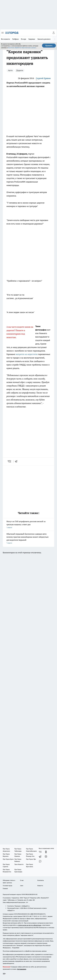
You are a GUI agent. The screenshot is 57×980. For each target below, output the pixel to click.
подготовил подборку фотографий (33, 157)
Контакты (41, 880)
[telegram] (17, 461)
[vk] (10, 461)
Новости (40, 886)
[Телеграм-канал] (40, 857)
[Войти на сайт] (54, 33)
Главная (5, 888)
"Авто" (36, 136)
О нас (22, 880)
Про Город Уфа (31, 859)
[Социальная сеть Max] (40, 861)
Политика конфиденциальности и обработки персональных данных (25, 951)
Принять (49, 46)
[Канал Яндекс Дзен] (46, 857)
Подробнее (16, 948)
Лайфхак (15, 39)
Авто (10, 70)
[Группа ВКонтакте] (40, 852)
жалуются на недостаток (27, 354)
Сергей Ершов (43, 78)
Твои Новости (19, 864)
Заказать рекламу (44, 39)
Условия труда (7, 886)
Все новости (6, 39)
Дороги (20, 70)
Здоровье (32, 39)
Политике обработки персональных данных (22, 48)
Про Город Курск (8, 859)
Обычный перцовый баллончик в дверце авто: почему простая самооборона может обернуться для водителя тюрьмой (28, 539)
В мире (24, 39)
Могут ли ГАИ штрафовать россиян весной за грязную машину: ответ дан (28, 525)
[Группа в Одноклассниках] (46, 852)
